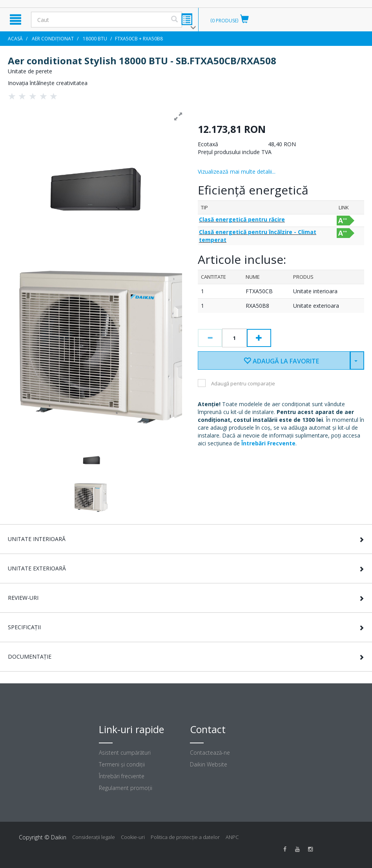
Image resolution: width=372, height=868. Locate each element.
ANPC (232, 837)
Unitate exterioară (37, 568)
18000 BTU (95, 39)
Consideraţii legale (94, 837)
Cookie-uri (133, 837)
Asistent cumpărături (125, 753)
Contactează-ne (210, 753)
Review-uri (23, 598)
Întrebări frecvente (122, 776)
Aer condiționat (53, 39)
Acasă (15, 39)
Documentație (30, 656)
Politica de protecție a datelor (185, 837)
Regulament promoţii (126, 788)
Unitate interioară (37, 539)
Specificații (24, 627)
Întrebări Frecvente (268, 443)
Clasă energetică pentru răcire (242, 219)
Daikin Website (209, 764)
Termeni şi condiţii (122, 764)
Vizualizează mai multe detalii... (237, 172)
